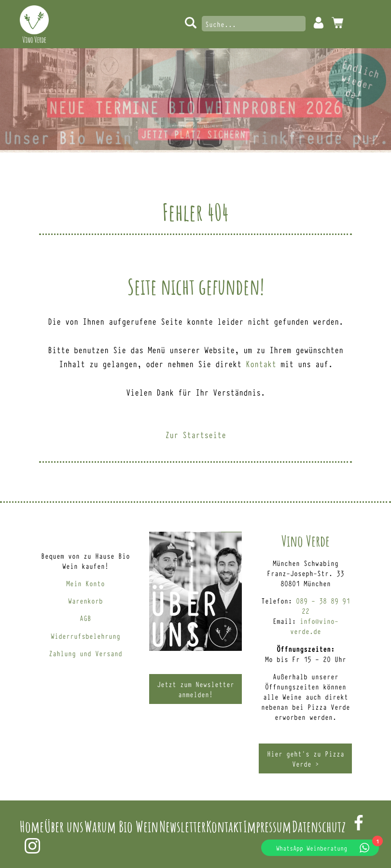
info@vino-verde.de (314, 626)
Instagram (32, 846)
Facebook (359, 823)
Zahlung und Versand (85, 653)
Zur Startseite (195, 434)
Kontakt (261, 363)
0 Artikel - (337, 23)
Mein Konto (319, 23)
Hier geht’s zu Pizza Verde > (306, 758)
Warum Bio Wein (121, 826)
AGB (85, 618)
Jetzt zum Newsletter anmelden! (195, 689)
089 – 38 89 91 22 (323, 606)
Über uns (64, 826)
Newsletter (182, 826)
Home (32, 826)
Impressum (267, 826)
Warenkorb (85, 600)
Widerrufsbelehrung (85, 636)
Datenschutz (319, 826)
